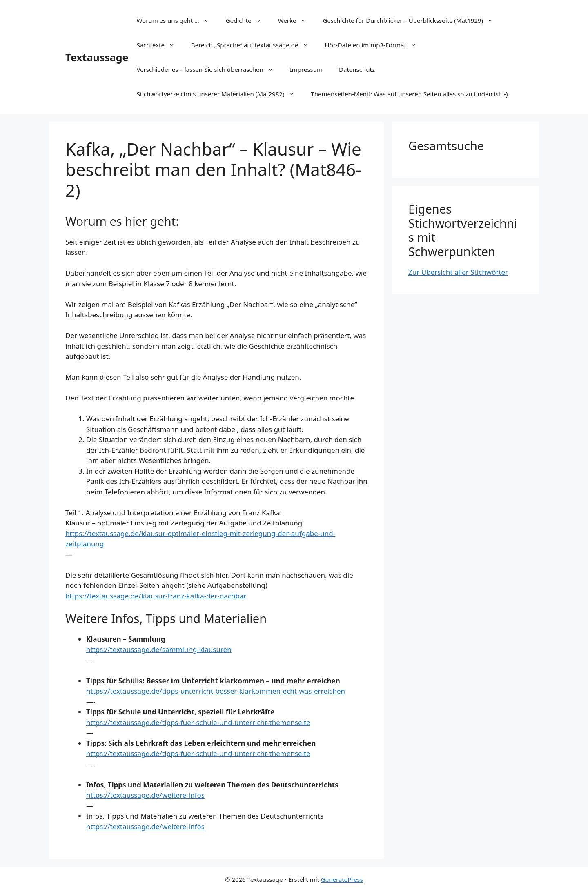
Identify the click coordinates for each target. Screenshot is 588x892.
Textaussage (97, 57)
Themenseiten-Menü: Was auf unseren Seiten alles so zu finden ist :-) (409, 94)
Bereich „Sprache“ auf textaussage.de (254, 45)
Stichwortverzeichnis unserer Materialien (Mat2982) (219, 94)
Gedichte (248, 20)
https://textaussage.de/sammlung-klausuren (159, 649)
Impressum (306, 69)
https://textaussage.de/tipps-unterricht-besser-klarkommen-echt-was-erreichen (216, 691)
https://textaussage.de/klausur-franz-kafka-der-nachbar (156, 596)
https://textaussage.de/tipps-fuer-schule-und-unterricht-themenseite (198, 722)
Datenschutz (357, 69)
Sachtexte (160, 45)
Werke (296, 20)
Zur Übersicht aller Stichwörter (458, 272)
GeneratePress (342, 879)
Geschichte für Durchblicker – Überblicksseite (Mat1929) (412, 20)
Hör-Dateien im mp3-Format (375, 45)
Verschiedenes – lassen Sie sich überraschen (209, 69)
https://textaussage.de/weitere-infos (145, 795)
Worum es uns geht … (177, 20)
